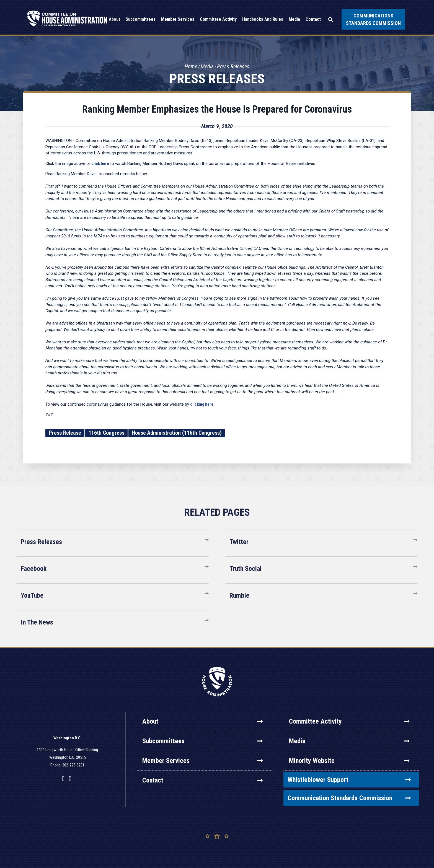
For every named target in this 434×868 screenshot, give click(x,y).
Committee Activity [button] (218, 19)
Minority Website (349, 761)
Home (191, 67)
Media (207, 67)
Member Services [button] (178, 19)
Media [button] (294, 19)
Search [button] (330, 20)
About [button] (114, 19)
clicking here (202, 404)
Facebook (34, 569)
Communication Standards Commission (349, 798)
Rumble (239, 595)
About (202, 721)
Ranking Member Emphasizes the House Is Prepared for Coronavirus (217, 109)
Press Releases (233, 67)
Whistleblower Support (349, 780)
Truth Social (246, 569)
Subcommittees (202, 741)
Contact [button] (313, 19)
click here (100, 164)
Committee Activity (349, 721)
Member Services (202, 761)
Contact (202, 780)
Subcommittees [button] (141, 19)
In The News (37, 622)
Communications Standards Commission (373, 19)
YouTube (32, 595)
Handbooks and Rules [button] (263, 19)
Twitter (239, 542)
